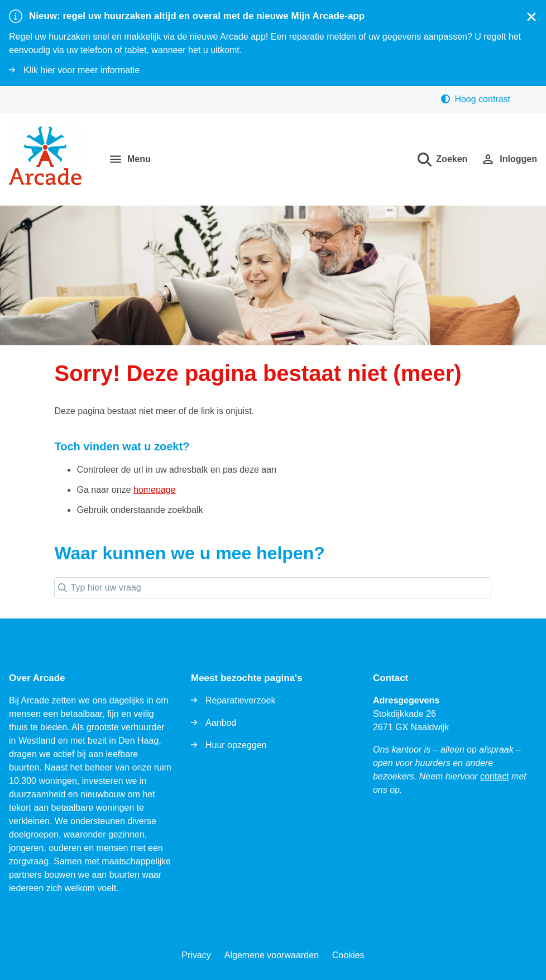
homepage (155, 490)
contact (495, 776)
